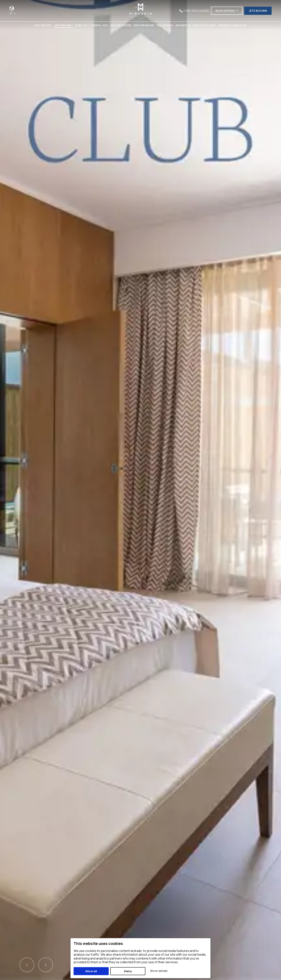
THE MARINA (165, 25)
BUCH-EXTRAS (226, 11)
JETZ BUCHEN (258, 11)
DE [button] (12, 13)
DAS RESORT (43, 25)
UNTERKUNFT (64, 25)
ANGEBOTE (183, 25)
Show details (159, 971)
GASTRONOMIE (121, 25)
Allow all (91, 971)
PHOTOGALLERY (205, 25)
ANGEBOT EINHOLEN (232, 25)
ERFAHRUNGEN (144, 25)
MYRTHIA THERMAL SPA (92, 25)
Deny (128, 971)
